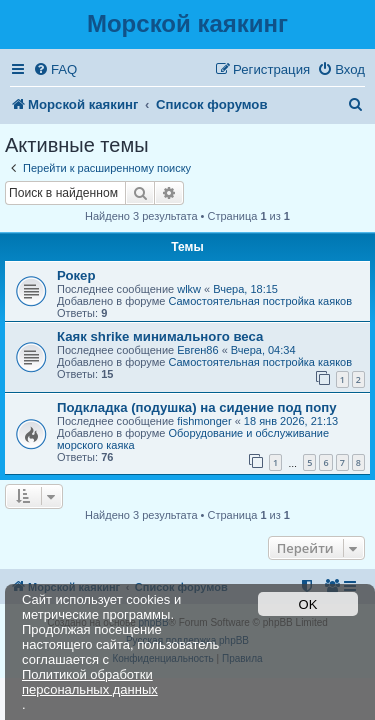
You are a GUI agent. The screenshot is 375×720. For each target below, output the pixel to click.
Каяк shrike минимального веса (160, 336)
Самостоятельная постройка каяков (260, 301)
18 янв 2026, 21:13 (291, 421)
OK (308, 604)
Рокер (76, 275)
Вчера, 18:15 (245, 289)
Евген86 (197, 350)
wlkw (189, 289)
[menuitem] (55, 69)
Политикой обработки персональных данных (90, 682)
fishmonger (204, 421)
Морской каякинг (187, 23)
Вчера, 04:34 (263, 350)
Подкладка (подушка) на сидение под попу (197, 407)
